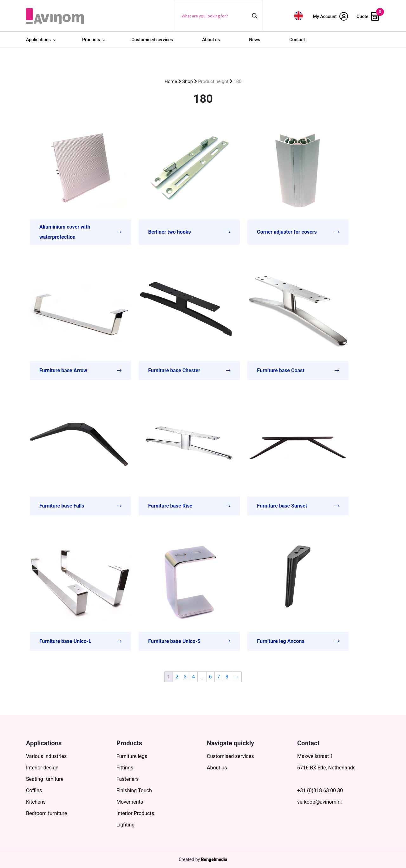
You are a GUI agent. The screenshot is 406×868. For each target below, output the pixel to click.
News (255, 40)
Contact (297, 40)
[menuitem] (298, 16)
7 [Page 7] (219, 677)
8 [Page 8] (227, 677)
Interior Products (135, 813)
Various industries (46, 756)
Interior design (42, 768)
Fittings (125, 768)
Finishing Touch (134, 790)
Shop (188, 81)
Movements (130, 802)
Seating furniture (45, 779)
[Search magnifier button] (255, 16)
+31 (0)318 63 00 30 (320, 790)
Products (91, 40)
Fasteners (128, 779)
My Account (331, 16)
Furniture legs (132, 756)
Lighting (125, 825)
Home (171, 81)
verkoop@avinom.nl (319, 802)
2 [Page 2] (177, 677)
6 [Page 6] (210, 677)
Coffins (34, 790)
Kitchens (36, 802)
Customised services (152, 40)
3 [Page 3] (185, 677)
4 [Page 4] (193, 677)
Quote (368, 16)
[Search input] (215, 16)
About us (211, 40)
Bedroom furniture (46, 813)
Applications (38, 40)
